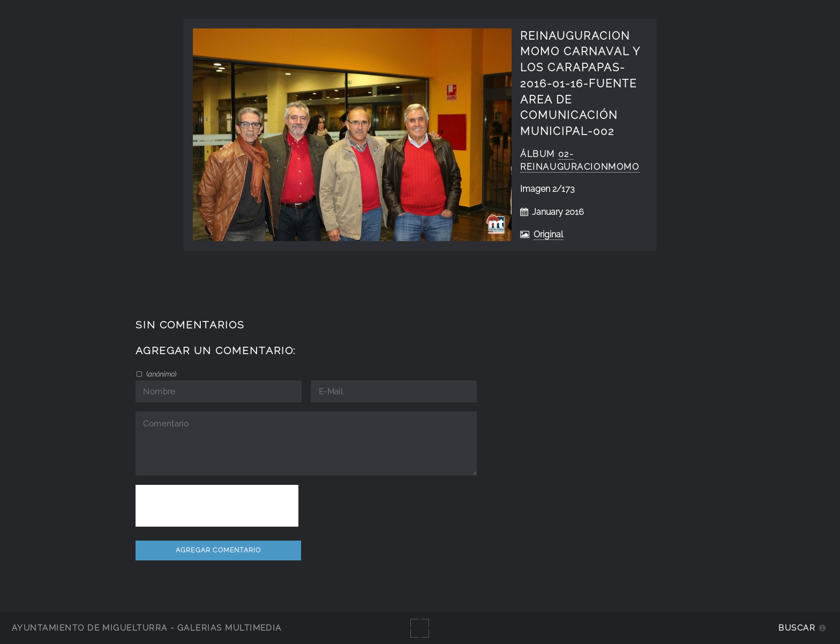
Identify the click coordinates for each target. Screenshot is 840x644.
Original (548, 234)
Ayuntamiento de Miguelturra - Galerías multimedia (147, 628)
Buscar (797, 628)
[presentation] (217, 506)
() (160, 374)
